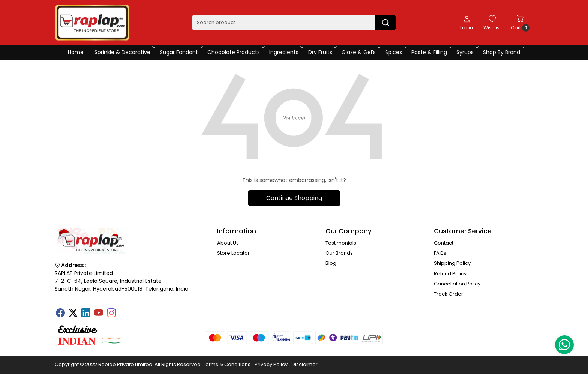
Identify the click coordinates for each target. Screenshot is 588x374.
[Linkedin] (86, 314)
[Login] (466, 23)
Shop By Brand (503, 52)
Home (76, 52)
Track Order (448, 294)
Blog (331, 263)
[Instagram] (111, 314)
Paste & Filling (431, 52)
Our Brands (339, 253)
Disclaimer (305, 364)
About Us (228, 243)
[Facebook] (60, 314)
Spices (395, 52)
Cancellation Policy (457, 284)
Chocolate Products (235, 52)
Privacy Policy (271, 364)
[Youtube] (99, 314)
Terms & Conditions (227, 364)
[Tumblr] (124, 311)
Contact (444, 243)
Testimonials (341, 243)
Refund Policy (450, 274)
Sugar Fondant (181, 52)
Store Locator (233, 253)
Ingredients (286, 52)
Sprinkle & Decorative (124, 52)
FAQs (440, 253)
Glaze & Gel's (361, 52)
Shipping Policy (452, 263)
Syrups (467, 52)
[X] (73, 314)
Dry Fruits (322, 52)
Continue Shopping (294, 198)
